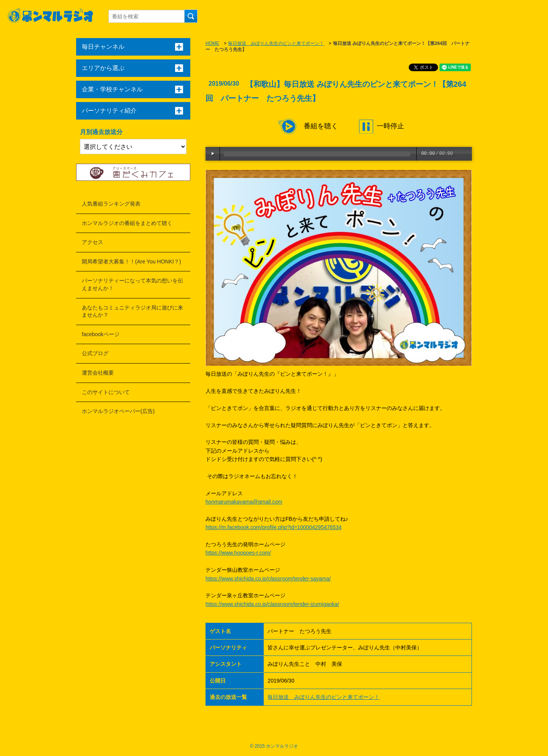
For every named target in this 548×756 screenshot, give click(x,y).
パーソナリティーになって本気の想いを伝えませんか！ (132, 284)
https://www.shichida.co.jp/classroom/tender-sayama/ (268, 579)
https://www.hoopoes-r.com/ (238, 553)
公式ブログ (95, 353)
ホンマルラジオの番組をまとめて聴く (127, 223)
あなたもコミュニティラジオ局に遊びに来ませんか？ (132, 311)
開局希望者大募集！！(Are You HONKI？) (131, 262)
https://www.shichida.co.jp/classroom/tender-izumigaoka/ (272, 604)
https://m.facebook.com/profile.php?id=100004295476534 (274, 527)
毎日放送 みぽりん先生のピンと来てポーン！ (276, 43)
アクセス (92, 242)
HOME (212, 43)
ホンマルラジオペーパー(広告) (118, 411)
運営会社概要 (98, 373)
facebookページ (101, 334)
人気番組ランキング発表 (111, 204)
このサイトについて (106, 392)
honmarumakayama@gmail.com (244, 502)
